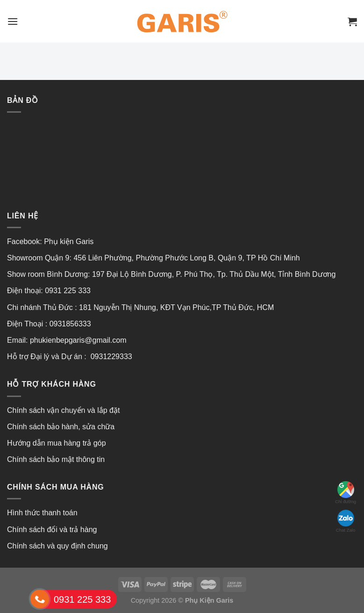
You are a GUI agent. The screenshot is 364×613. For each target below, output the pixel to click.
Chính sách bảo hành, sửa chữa (61, 427)
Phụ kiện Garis (70, 242)
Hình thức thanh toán (42, 513)
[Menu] (13, 21)
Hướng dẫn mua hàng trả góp (57, 443)
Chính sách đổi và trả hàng (52, 530)
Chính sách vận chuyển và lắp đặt (63, 410)
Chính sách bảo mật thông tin (56, 459)
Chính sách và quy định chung (57, 546)
